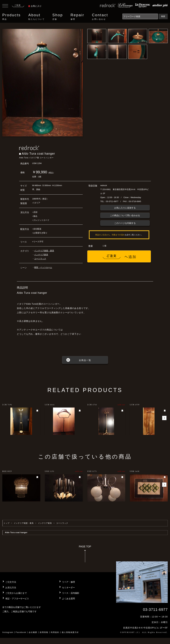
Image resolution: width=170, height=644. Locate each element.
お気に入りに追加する (125, 208)
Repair (77, 17)
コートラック (40, 259)
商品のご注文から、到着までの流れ (110, 235)
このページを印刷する (125, 223)
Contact (100, 17)
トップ (7, 523)
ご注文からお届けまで (16, 593)
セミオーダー (68, 587)
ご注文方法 (11, 582)
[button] (164, 418)
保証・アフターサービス (17, 599)
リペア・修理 (68, 582)
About (36, 17)
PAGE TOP (85, 555)
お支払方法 (11, 587)
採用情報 (44, 632)
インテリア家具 (41, 255)
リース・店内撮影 (71, 593)
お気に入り (35, 6)
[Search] (140, 16)
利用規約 (55, 632)
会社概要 (33, 632)
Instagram (8, 632)
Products (11, 17)
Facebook (21, 632)
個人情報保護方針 (70, 632)
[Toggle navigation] (5, 6)
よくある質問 (68, 599)
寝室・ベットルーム (43, 267)
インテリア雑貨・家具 (44, 251)
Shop (58, 17)
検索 (163, 16)
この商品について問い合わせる (125, 215)
